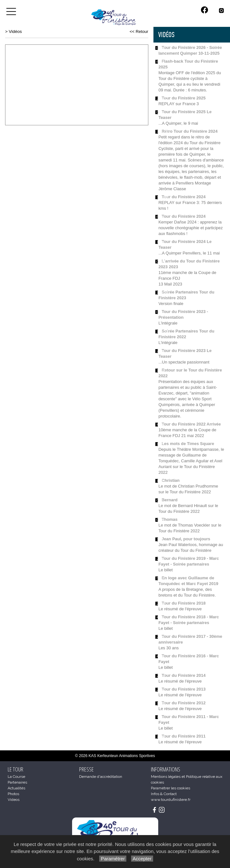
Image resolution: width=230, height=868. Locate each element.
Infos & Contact (164, 794)
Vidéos (15, 31)
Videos (14, 800)
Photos (13, 794)
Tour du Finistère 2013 (184, 689)
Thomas (170, 519)
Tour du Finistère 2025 (184, 98)
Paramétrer (113, 859)
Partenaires (17, 782)
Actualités (16, 788)
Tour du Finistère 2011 (184, 736)
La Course (16, 777)
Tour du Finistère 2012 (184, 703)
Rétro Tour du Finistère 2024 (190, 131)
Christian (171, 480)
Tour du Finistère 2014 (184, 675)
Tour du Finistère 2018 (184, 603)
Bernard (170, 500)
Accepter (142, 859)
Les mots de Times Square (188, 444)
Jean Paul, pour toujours (186, 539)
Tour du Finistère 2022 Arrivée (191, 424)
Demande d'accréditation (101, 777)
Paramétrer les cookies (171, 788)
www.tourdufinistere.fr (171, 800)
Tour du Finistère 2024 (184, 197)
